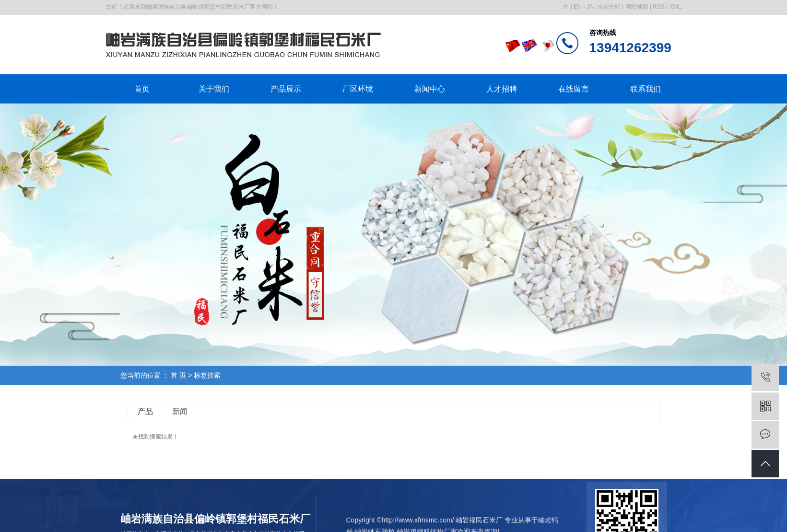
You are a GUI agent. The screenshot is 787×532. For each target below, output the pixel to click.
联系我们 (646, 89)
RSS (659, 7)
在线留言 (574, 89)
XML (675, 7)
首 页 (178, 375)
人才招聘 (502, 89)
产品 (145, 411)
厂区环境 (358, 89)
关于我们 (214, 89)
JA (590, 7)
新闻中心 (430, 89)
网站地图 (637, 7)
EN (578, 7)
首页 (142, 89)
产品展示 (286, 89)
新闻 (180, 411)
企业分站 (609, 7)
